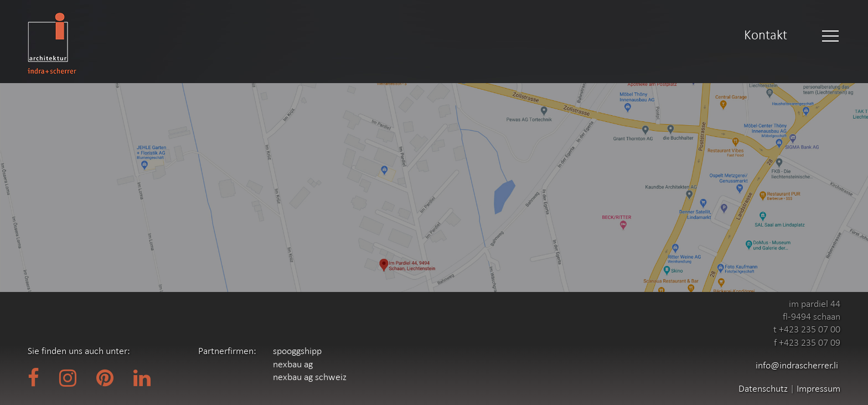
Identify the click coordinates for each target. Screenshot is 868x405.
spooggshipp (297, 351)
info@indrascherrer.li (797, 365)
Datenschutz (764, 388)
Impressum (818, 388)
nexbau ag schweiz (310, 377)
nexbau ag (293, 364)
